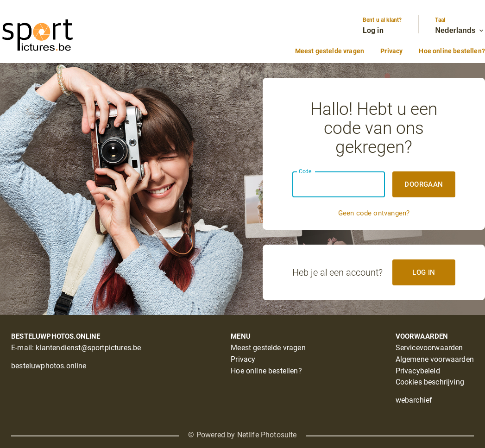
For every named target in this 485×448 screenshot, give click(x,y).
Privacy (391, 51)
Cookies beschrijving (430, 382)
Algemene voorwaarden (435, 359)
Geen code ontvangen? (374, 213)
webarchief (414, 400)
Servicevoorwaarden (429, 348)
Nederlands (460, 31)
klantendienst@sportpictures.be (88, 348)
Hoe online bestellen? (452, 51)
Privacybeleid (418, 371)
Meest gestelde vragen (330, 51)
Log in (373, 30)
